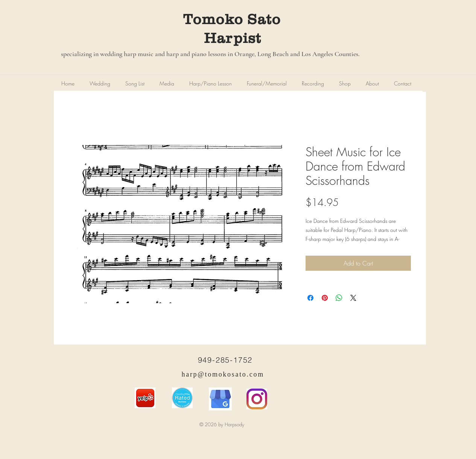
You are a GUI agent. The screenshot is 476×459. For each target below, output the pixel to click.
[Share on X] (353, 298)
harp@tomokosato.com (223, 374)
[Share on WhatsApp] (339, 298)
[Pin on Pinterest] (325, 298)
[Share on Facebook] (310, 298)
